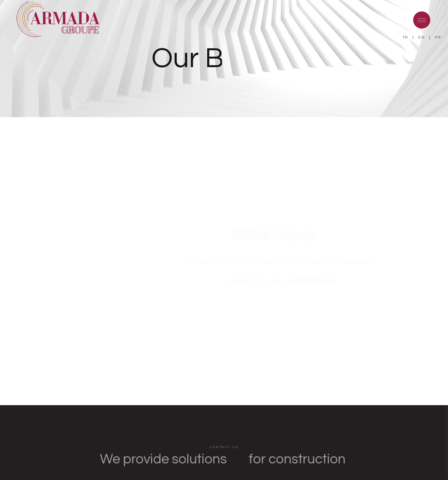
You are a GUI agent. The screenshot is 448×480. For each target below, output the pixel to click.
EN (421, 37)
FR (438, 37)
